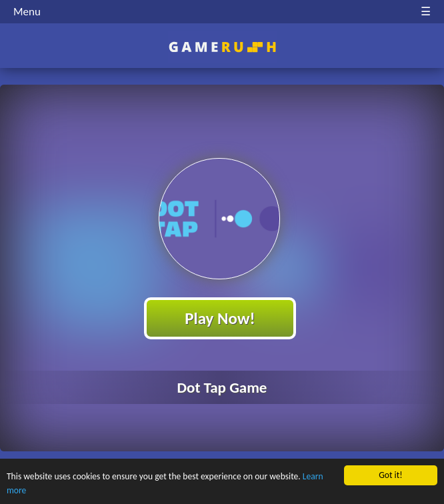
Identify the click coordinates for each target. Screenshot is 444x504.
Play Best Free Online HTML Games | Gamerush (222, 47)
